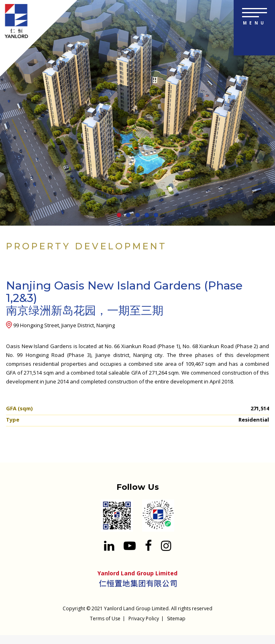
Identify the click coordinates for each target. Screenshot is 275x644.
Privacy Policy (144, 619)
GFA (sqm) (19, 408)
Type (13, 420)
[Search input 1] (263, 44)
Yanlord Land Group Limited (136, 608)
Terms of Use (105, 619)
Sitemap (176, 619)
